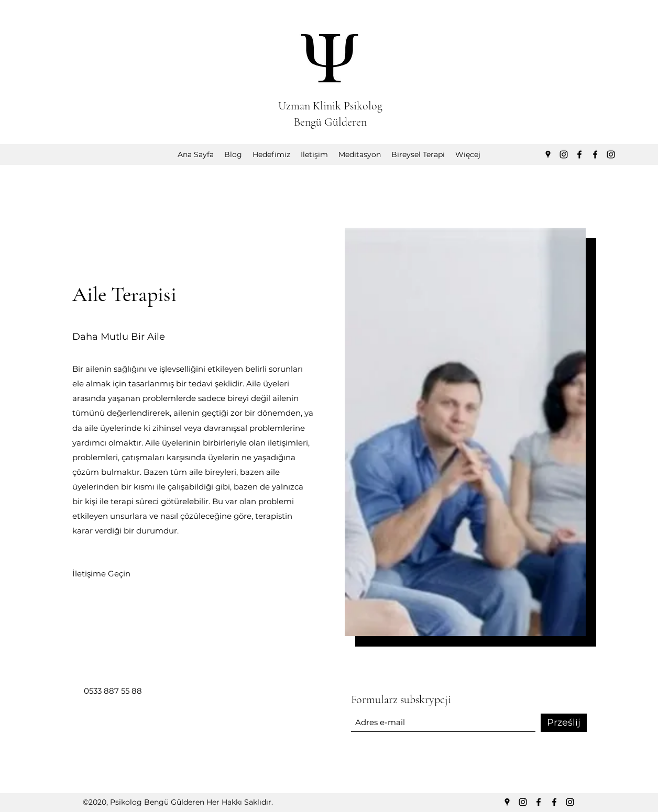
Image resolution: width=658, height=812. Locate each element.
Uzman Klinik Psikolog (330, 106)
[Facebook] (579, 154)
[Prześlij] (564, 723)
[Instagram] (564, 154)
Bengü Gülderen (330, 122)
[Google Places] (548, 154)
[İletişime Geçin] (101, 574)
